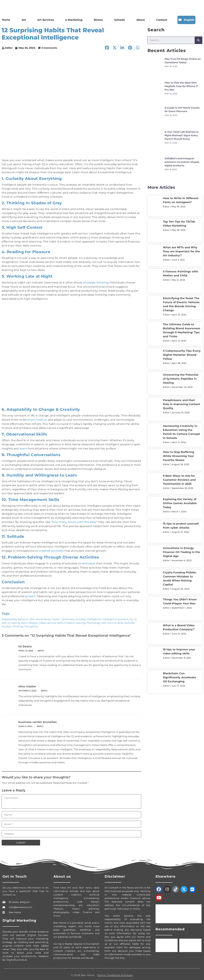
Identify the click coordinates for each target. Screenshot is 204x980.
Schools (120, 20)
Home (6, 20)
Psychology (93, 621)
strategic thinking (96, 282)
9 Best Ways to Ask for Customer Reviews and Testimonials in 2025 (179, 480)
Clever (56, 617)
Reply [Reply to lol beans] (41, 648)
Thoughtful (31, 624)
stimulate (89, 562)
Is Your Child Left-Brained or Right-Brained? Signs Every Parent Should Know (182, 135)
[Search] (198, 40)
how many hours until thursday (74, 521)
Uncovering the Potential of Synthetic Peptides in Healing (181, 379)
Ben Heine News (40, 617)
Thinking (18, 624)
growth (30, 594)
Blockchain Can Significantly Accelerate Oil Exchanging (179, 677)
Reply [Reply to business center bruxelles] (40, 724)
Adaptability (9, 617)
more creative (37, 419)
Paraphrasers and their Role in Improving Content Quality (182, 404)
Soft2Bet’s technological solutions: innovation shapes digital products (182, 162)
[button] (138, 48)
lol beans (25, 644)
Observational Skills (51, 621)
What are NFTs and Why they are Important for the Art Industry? (181, 251)
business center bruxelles (38, 720)
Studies (6, 624)
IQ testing (14, 621)
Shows (98, 20)
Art (24, 20)
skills (120, 621)
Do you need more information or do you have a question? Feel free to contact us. (25, 889)
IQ (131, 617)
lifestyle (33, 621)
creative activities (51, 549)
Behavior (23, 617)
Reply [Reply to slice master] (44, 688)
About (141, 20)
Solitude (129, 621)
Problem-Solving (75, 621)
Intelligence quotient (115, 617)
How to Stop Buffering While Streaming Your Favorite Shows (179, 456)
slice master (27, 684)
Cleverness (67, 617)
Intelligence (94, 617)
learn (23, 448)
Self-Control (109, 621)
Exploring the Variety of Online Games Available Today (180, 503)
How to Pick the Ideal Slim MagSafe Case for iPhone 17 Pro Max (181, 86)
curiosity (80, 617)
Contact (162, 20)
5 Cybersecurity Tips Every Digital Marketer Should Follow (182, 355)
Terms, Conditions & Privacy (115, 973)
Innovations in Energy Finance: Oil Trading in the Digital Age (181, 552)
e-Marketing (74, 20)
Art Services (46, 20)
